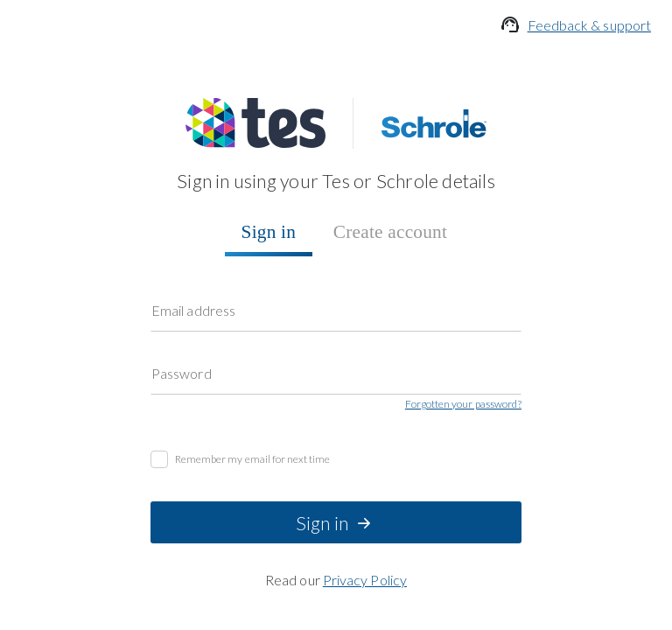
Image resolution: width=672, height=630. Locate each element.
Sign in (27, 176)
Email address (205, 209)
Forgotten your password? (80, 264)
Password (192, 227)
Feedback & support (108, 44)
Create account (49, 192)
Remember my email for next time (125, 281)
